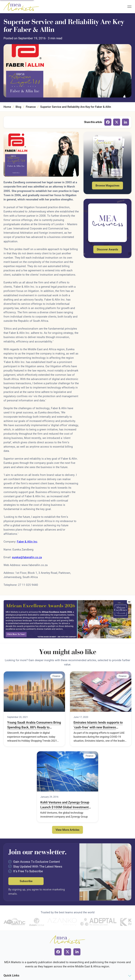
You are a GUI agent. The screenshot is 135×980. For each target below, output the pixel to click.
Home (7, 107)
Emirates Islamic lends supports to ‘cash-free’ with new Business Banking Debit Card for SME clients (98, 725)
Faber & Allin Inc (27, 542)
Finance (31, 107)
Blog (18, 107)
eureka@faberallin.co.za (27, 557)
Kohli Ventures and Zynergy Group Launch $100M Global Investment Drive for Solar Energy (65, 805)
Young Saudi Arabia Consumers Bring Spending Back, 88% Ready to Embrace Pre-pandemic (34, 725)
